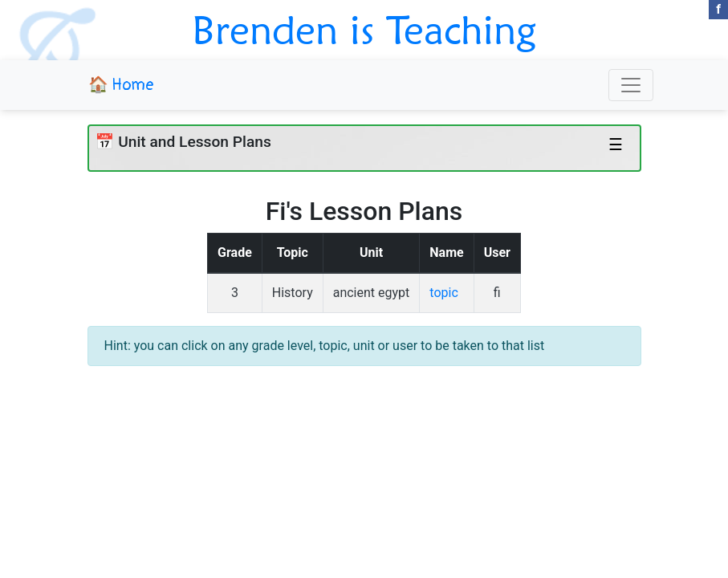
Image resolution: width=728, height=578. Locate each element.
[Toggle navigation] (631, 85)
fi (497, 293)
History (293, 293)
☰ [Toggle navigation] (616, 144)
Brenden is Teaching (364, 30)
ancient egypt (372, 293)
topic (443, 293)
